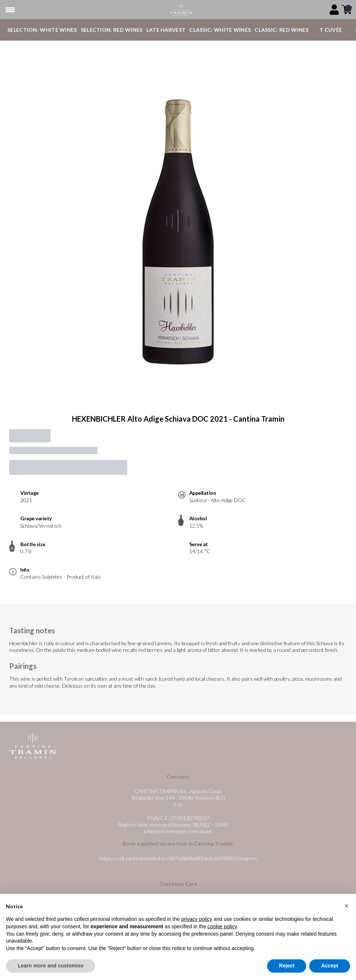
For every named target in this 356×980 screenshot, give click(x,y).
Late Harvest (166, 30)
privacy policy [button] (197, 919)
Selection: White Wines (42, 30)
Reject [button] (287, 966)
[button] (346, 906)
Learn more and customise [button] (51, 966)
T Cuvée (331, 30)
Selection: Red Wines (112, 30)
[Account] (334, 10)
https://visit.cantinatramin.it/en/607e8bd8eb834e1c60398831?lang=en (178, 858)
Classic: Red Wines (281, 30)
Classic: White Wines (220, 30)
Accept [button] (330, 966)
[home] (181, 10)
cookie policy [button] (222, 926)
